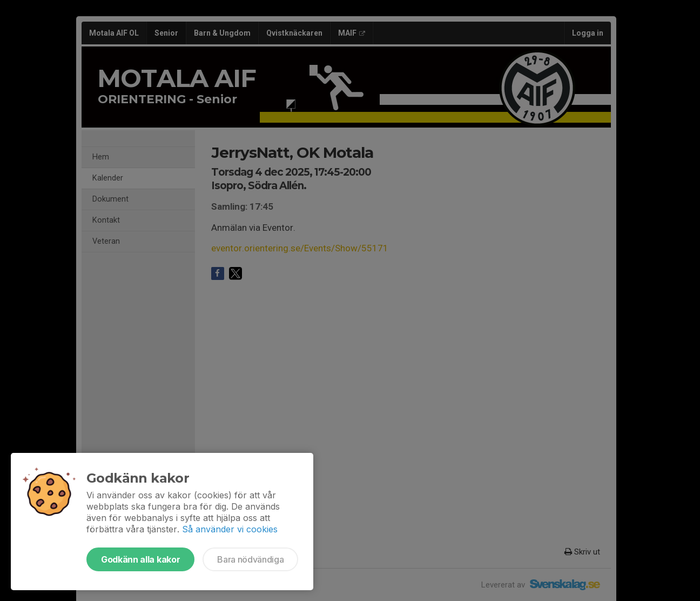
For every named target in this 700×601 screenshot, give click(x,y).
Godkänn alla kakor (140, 559)
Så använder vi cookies (230, 529)
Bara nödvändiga (250, 559)
